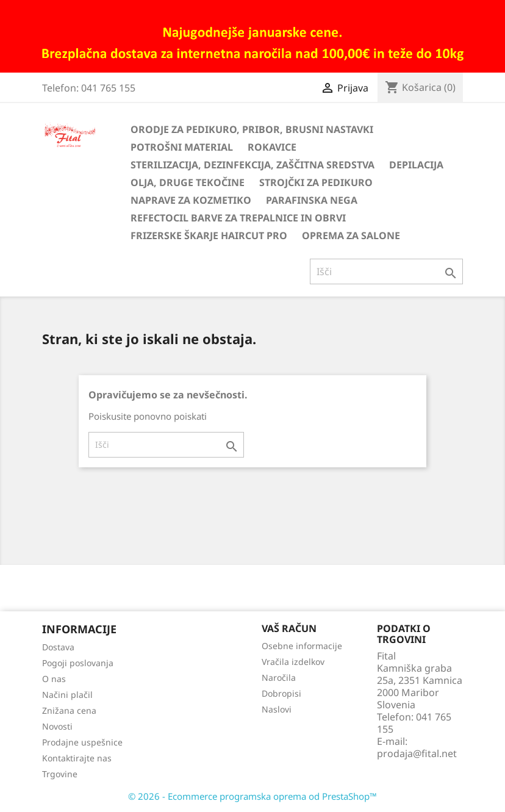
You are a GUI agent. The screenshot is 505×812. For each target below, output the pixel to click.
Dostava (58, 647)
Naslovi (277, 709)
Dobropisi (281, 693)
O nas (54, 679)
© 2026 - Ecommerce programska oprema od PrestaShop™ (253, 796)
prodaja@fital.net (417, 753)
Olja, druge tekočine (188, 182)
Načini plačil (67, 695)
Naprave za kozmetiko (191, 200)
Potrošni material (182, 147)
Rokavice (272, 147)
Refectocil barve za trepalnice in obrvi (238, 218)
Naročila (279, 677)
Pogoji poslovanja (78, 663)
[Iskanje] (386, 271)
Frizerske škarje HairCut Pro (209, 235)
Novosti (57, 726)
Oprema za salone (351, 235)
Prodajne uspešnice (82, 742)
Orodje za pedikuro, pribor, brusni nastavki (252, 129)
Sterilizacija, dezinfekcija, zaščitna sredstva (253, 165)
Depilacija (416, 165)
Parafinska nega (312, 200)
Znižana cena (69, 710)
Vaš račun (289, 628)
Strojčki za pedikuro (316, 182)
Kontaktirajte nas (77, 758)
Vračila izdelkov (293, 662)
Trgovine (60, 774)
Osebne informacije (302, 646)
